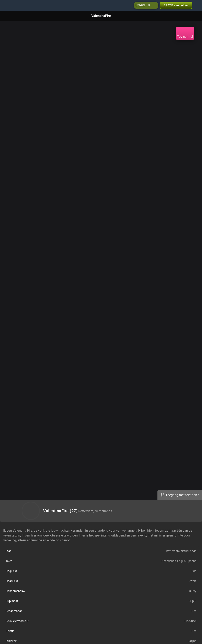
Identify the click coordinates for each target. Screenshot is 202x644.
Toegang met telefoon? (180, 495)
